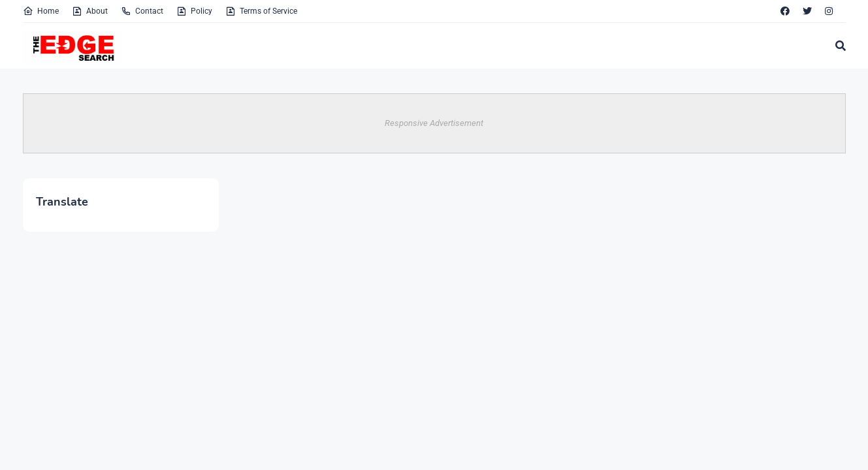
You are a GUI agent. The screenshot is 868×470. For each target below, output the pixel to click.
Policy (194, 11)
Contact (142, 11)
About (90, 11)
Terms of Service (261, 11)
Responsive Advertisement (434, 123)
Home (41, 11)
